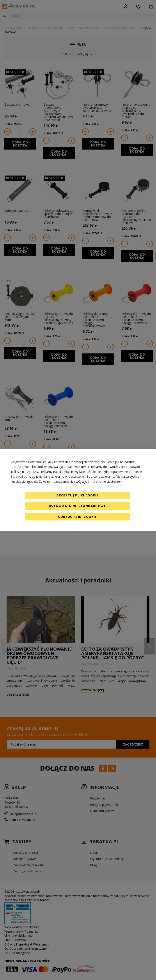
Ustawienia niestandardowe (77, 506)
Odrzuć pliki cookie (78, 517)
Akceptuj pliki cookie (77, 495)
